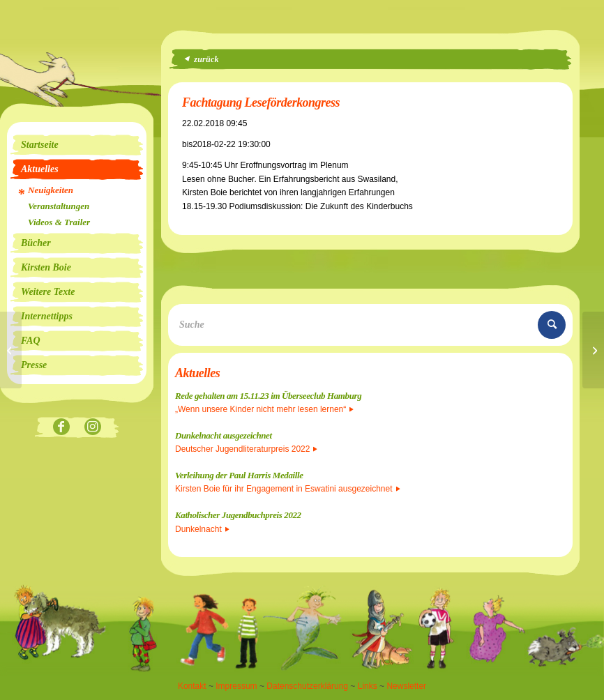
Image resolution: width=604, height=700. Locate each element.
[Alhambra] (11, 350)
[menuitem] (77, 145)
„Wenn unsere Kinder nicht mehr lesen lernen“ (264, 409)
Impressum (236, 686)
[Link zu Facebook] (61, 428)
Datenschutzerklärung (307, 686)
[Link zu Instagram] (92, 428)
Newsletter (406, 686)
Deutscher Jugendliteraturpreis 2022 (246, 449)
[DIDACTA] (593, 350)
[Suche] (370, 325)
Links (368, 686)
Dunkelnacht (202, 529)
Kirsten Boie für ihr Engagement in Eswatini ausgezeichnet (288, 489)
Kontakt (192, 686)
